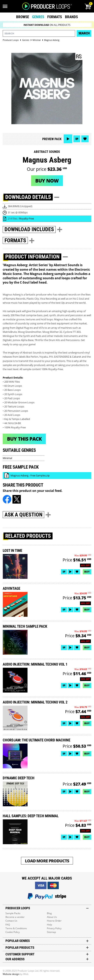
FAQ (8, 925)
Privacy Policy (54, 928)
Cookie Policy (13, 932)
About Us (52, 917)
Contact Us (11, 921)
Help (49, 925)
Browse (23, 17)
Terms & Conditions (16, 928)
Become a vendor (15, 917)
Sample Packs (13, 913)
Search (84, 33)
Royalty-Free (27, 218)
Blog (49, 913)
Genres (38, 17)
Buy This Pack (24, 439)
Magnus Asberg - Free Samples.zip (30, 475)
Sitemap (51, 932)
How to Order (54, 921)
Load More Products (47, 861)
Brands (71, 17)
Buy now (47, 181)
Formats (55, 17)
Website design (11, 974)
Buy (87, 572)
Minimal (7, 458)
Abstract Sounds (47, 152)
